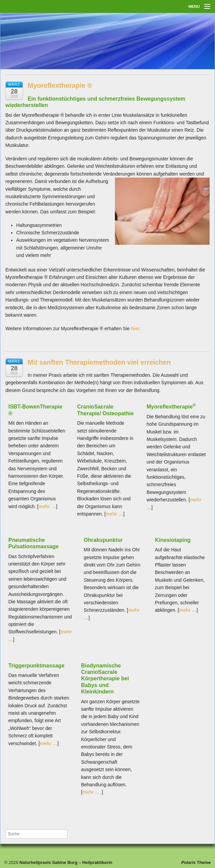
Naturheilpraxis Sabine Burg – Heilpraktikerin (65, 862)
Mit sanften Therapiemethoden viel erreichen (99, 362)
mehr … (47, 506)
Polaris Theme (196, 862)
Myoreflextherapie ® (60, 85)
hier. (136, 328)
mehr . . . (92, 792)
